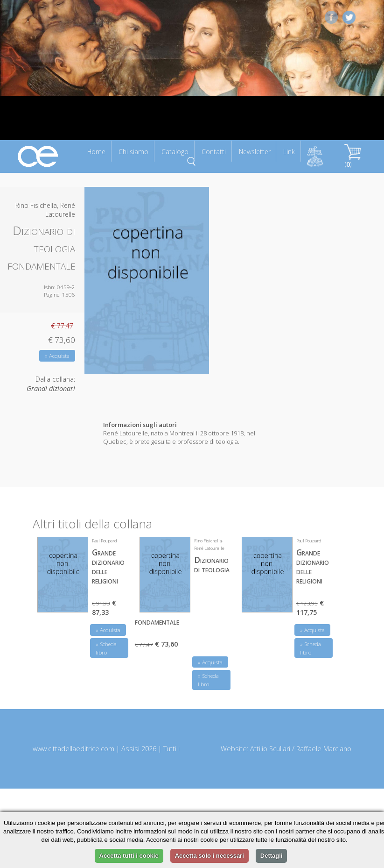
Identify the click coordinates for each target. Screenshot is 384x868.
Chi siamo (133, 152)
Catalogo (175, 152)
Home (96, 152)
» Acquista (57, 356)
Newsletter (255, 152)
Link (289, 152)
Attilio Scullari (270, 749)
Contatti (214, 152)
